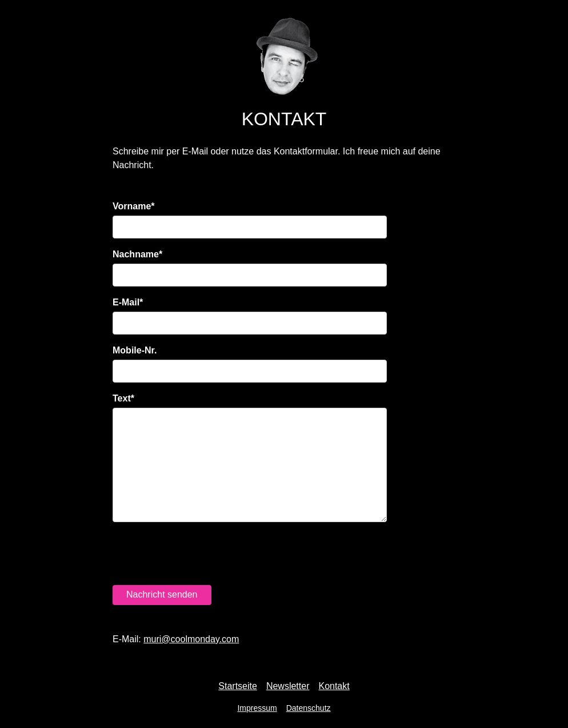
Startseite (238, 686)
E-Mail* (128, 302)
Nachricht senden (162, 594)
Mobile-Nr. (135, 350)
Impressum (257, 708)
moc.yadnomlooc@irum (191, 639)
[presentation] (199, 554)
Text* (123, 398)
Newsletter (288, 686)
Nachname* (137, 254)
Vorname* (134, 206)
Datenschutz (309, 708)
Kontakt (334, 686)
